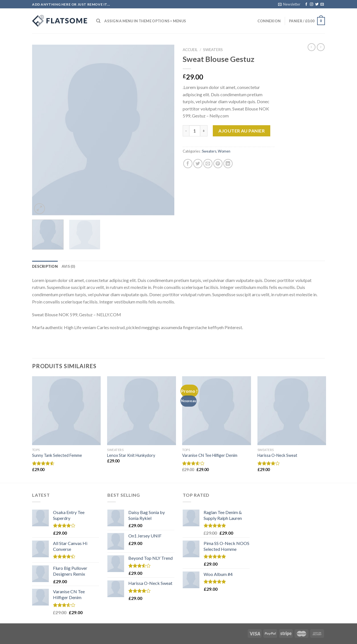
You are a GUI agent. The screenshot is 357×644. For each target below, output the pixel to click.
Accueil (190, 50)
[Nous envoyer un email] (322, 4)
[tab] (45, 266)
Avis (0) (68, 266)
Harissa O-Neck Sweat (277, 455)
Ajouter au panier (242, 131)
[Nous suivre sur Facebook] (306, 4)
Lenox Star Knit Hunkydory (131, 455)
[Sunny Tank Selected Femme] (67, 411)
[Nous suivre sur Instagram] (312, 4)
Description (45, 266)
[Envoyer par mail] (208, 164)
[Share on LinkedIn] (228, 164)
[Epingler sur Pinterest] (218, 164)
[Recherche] (98, 21)
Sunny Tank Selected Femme (57, 455)
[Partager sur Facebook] (188, 164)
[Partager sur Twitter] (198, 164)
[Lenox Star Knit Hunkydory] (142, 411)
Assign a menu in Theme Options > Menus (145, 21)
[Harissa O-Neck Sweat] (292, 411)
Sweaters (213, 50)
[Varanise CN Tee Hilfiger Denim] (217, 411)
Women (224, 151)
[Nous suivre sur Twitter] (317, 4)
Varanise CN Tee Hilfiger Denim (210, 455)
